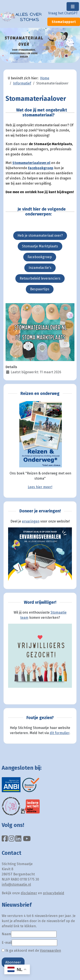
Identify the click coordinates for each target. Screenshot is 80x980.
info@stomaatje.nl (16, 884)
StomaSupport (64, 22)
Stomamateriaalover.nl (31, 163)
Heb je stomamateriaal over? (40, 236)
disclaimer (29, 893)
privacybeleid (54, 893)
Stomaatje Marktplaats (40, 246)
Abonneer (13, 962)
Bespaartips (40, 289)
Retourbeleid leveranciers (40, 278)
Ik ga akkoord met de (31, 951)
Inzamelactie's (40, 268)
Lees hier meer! (40, 487)
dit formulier (60, 733)
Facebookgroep (41, 168)
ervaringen (31, 521)
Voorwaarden (50, 951)
